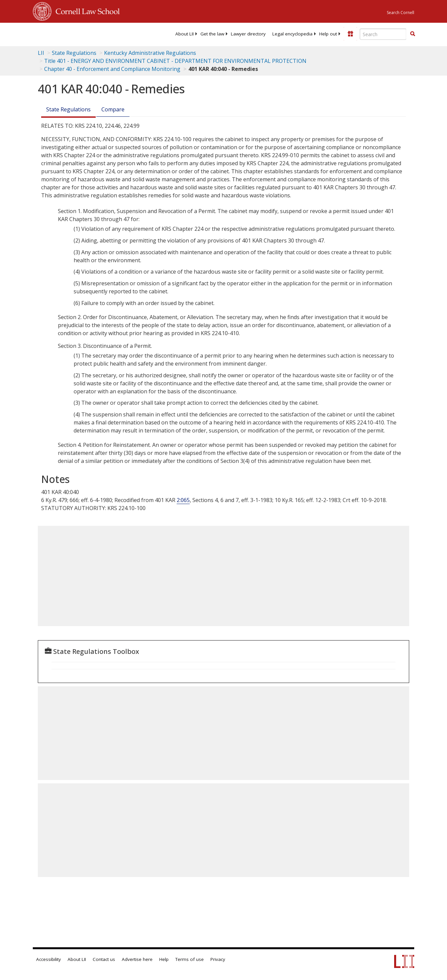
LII (41, 53)
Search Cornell (400, 13)
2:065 (183, 500)
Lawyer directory (248, 34)
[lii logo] (59, 33)
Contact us (104, 959)
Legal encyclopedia (292, 34)
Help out (328, 34)
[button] (413, 34)
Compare (113, 109)
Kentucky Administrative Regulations (150, 53)
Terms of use (190, 959)
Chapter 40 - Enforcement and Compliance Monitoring (112, 69)
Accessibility (49, 959)
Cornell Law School (86, 10)
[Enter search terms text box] (383, 34)
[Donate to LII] (350, 34)
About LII (185, 34)
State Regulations (74, 53)
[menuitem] (185, 34)
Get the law (212, 34)
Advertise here (137, 959)
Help (164, 959)
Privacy (218, 959)
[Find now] (413, 34)
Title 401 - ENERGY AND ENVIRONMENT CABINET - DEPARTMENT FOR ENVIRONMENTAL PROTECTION (175, 61)
